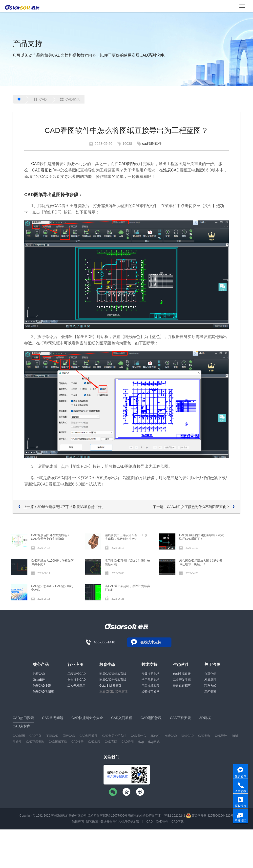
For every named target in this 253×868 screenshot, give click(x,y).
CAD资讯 (70, 99)
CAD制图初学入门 (114, 736)
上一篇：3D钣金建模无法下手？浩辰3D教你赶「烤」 (64, 507)
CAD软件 (162, 822)
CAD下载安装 (35, 742)
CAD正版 (35, 736)
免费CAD (171, 736)
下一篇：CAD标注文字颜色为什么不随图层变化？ (191, 507)
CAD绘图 (128, 742)
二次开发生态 (182, 680)
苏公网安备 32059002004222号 (210, 816)
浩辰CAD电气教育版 (113, 680)
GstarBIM (39, 680)
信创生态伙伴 (182, 674)
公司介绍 (210, 674)
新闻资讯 (210, 692)
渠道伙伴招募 (182, 686)
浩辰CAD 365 (42, 686)
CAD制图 (19, 736)
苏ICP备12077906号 (114, 816)
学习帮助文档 (150, 680)
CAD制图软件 (89, 736)
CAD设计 (221, 736)
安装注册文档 (150, 674)
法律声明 (78, 822)
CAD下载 (178, 822)
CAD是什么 (138, 736)
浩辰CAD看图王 (43, 692)
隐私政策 (92, 822)
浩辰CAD (171, 170)
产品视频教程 (150, 686)
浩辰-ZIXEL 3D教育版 (114, 692)
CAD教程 (94, 742)
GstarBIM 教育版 (110, 686)
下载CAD (52, 736)
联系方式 (210, 686)
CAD (40, 99)
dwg (141, 742)
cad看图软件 (152, 144)
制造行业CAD (76, 680)
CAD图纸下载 (58, 742)
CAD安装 (204, 736)
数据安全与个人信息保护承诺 (120, 822)
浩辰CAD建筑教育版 (113, 674)
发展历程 (210, 680)
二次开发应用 (76, 686)
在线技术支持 (151, 642)
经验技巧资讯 (150, 692)
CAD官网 (111, 742)
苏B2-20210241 (175, 816)
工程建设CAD (76, 674)
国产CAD (69, 736)
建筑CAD (187, 736)
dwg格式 (154, 742)
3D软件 (155, 736)
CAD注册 (77, 742)
